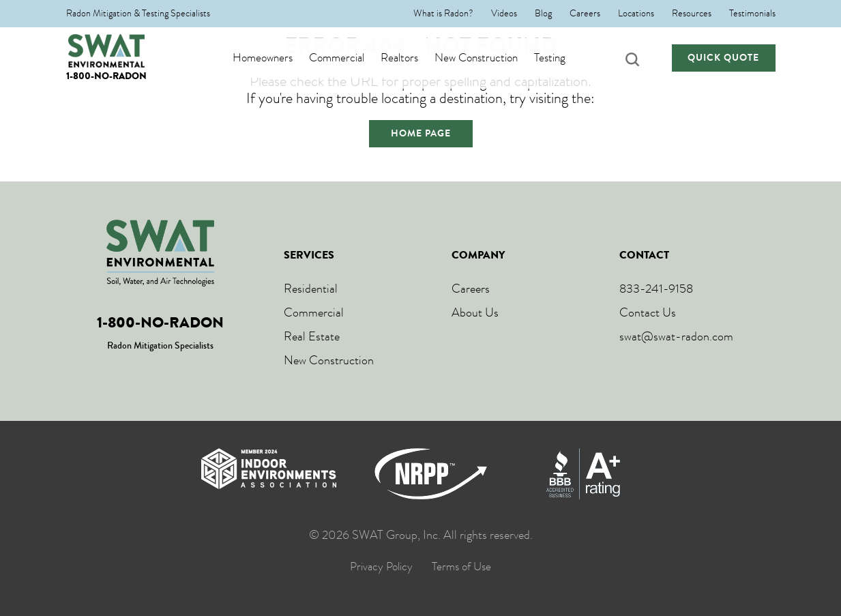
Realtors (413, 58)
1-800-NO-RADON (106, 76)
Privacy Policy (381, 567)
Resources (692, 14)
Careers (585, 14)
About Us (475, 312)
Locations (636, 14)
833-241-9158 (656, 289)
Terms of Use (461, 567)
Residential (311, 289)
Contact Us (648, 312)
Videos (504, 14)
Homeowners (276, 58)
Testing (563, 58)
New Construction (490, 58)
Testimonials (752, 14)
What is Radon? (443, 14)
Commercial (350, 58)
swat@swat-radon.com (676, 336)
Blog (543, 14)
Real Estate (312, 336)
